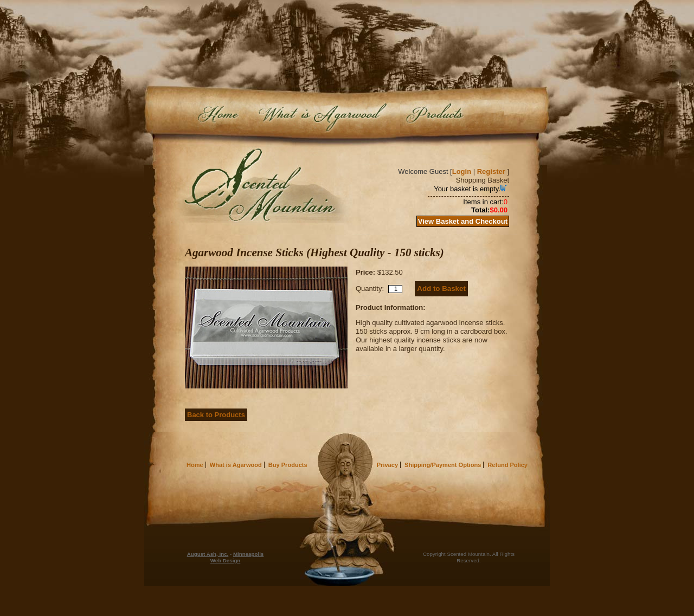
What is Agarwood (321, 116)
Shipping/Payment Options (443, 465)
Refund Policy (507, 465)
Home (219, 116)
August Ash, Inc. (208, 554)
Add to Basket (441, 288)
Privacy (387, 465)
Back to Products (216, 415)
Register (491, 171)
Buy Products (452, 116)
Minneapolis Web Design (237, 557)
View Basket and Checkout (463, 221)
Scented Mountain (262, 185)
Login (462, 171)
